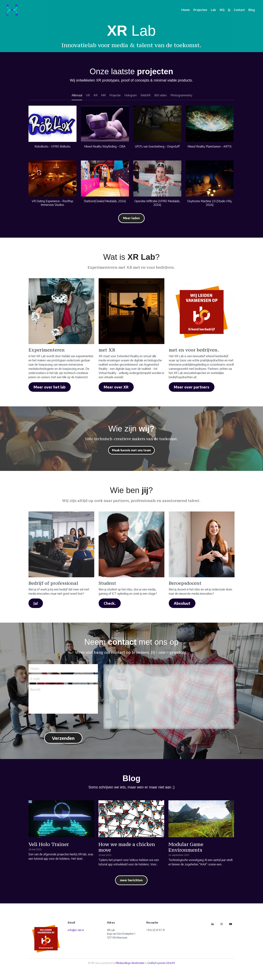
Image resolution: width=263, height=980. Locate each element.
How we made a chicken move (127, 847)
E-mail (35, 678)
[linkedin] (212, 924)
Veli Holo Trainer (49, 844)
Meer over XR (116, 387)
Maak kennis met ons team (131, 450)
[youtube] (231, 924)
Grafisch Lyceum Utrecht (161, 963)
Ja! (36, 603)
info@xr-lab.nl (76, 930)
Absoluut (182, 603)
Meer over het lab (50, 387)
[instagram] (222, 924)
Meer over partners (192, 387)
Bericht (35, 689)
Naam (35, 668)
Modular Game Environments (186, 847)
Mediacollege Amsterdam (130, 963)
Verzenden (63, 738)
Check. (110, 603)
